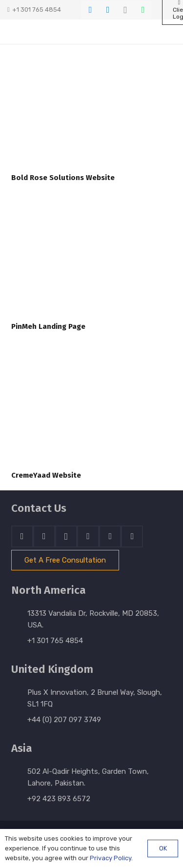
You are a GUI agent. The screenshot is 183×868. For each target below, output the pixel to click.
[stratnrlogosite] (49, 32)
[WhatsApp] (143, 10)
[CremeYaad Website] (92, 410)
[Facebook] (90, 10)
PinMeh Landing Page (48, 326)
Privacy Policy (111, 858)
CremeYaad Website (46, 475)
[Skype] (88, 536)
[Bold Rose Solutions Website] (92, 112)
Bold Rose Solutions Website (63, 178)
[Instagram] (125, 10)
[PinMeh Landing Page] (92, 261)
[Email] (132, 536)
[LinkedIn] (108, 10)
